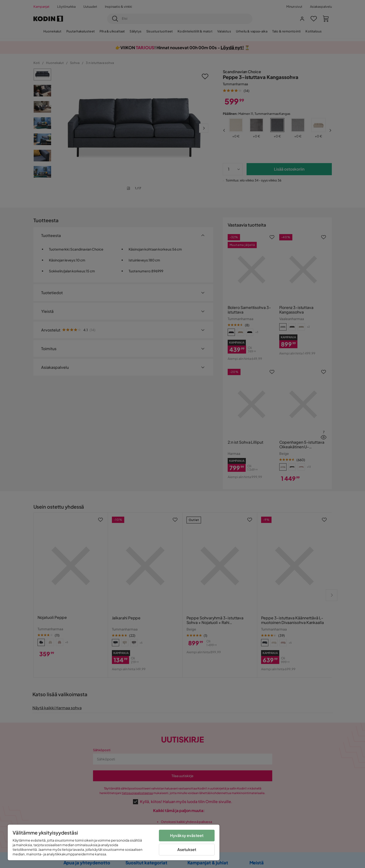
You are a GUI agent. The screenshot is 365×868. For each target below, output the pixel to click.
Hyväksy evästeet (187, 835)
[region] (114, 842)
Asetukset (187, 849)
